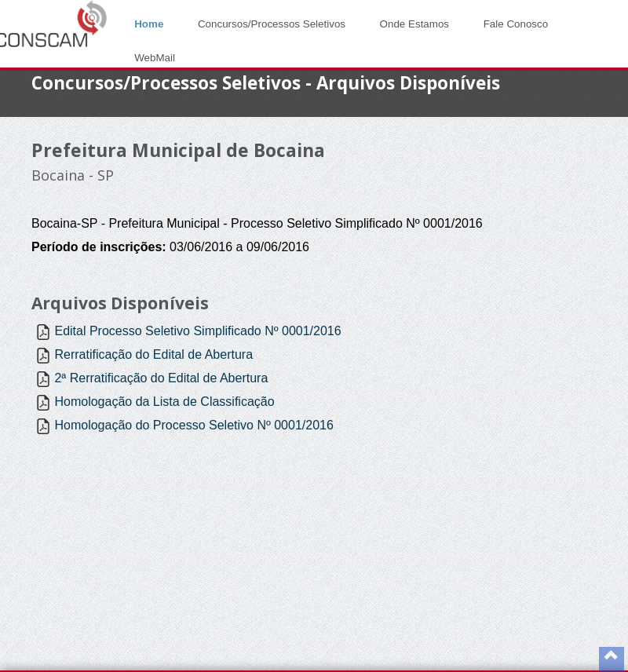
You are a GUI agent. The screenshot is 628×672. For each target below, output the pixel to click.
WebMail (155, 58)
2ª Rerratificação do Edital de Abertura (161, 378)
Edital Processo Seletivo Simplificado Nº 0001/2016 (197, 331)
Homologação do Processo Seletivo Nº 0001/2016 (194, 425)
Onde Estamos (414, 24)
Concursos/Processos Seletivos (272, 24)
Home (149, 24)
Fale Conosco (516, 24)
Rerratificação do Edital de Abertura (153, 354)
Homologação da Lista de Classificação (164, 402)
